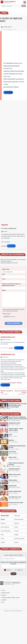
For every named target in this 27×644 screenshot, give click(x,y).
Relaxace (17, 523)
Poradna (17, 531)
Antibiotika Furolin (14, 423)
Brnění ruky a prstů (15, 474)
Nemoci (3, 519)
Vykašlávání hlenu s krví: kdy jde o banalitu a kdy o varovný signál (18, 405)
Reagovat (11, 246)
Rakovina (3, 523)
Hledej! (24, 6)
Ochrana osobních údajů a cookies (11, 598)
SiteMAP (4, 600)
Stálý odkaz (4, 246)
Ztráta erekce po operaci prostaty (16, 464)
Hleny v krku (13, 457)
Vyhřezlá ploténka (14, 469)
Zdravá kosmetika (19, 519)
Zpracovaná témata (19, 539)
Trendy (16, 527)
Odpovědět (8, 92)
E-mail (4, 279)
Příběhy (16, 535)
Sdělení (4, 290)
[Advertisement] (13, 45)
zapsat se (9, 570)
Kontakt (16, 542)
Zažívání (3, 542)
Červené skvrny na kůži (16, 503)
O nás (3, 590)
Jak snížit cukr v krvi (15, 497)
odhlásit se (20, 570)
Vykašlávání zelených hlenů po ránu (17, 447)
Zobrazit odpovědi (12, 383)
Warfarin (11, 440)
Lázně (2, 539)
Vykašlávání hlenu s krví (8, 337)
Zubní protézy (13, 480)
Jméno (4, 274)
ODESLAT (13, 574)
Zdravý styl (17, 516)
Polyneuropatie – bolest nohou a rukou (16, 429)
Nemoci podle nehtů (15, 491)
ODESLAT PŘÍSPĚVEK (13, 323)
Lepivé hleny (13, 486)
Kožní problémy (5, 527)
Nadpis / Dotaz (6, 269)
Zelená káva (12, 452)
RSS (3, 602)
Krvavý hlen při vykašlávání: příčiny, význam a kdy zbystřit (18, 418)
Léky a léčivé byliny (6, 531)
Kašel (10, 435)
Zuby (2, 535)
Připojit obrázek (7, 314)
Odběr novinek (6, 593)
